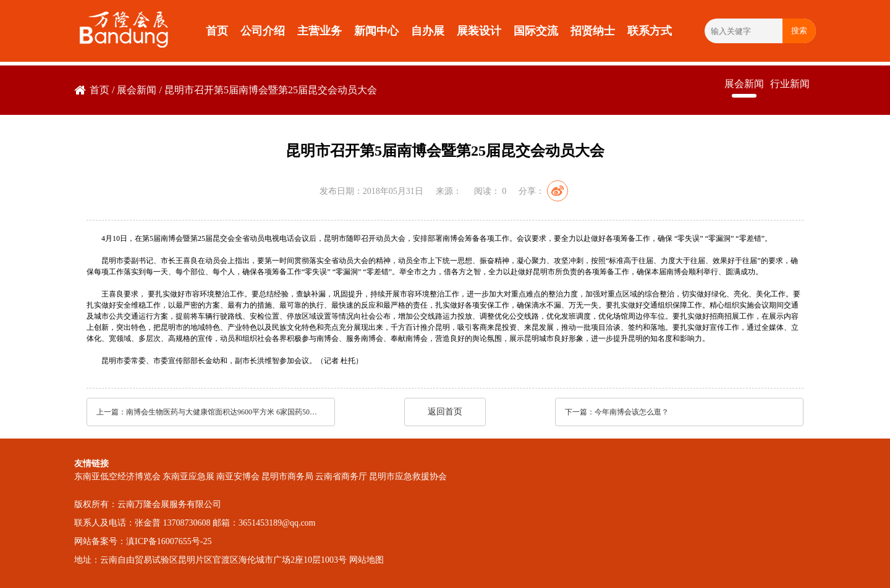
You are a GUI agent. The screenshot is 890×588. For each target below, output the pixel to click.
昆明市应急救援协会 (408, 477)
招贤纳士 (593, 31)
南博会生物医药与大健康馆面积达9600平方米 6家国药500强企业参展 (222, 412)
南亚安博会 (238, 477)
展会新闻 (137, 90)
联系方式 (650, 31)
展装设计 (479, 31)
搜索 (799, 31)
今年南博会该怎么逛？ (632, 412)
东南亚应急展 (189, 477)
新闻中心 (376, 31)
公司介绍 (263, 31)
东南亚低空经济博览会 (117, 477)
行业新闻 (790, 84)
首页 (217, 31)
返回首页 (445, 412)
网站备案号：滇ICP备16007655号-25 (143, 541)
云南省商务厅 (341, 477)
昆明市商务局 (287, 477)
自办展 (428, 31)
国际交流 (536, 31)
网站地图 (367, 560)
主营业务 (320, 31)
